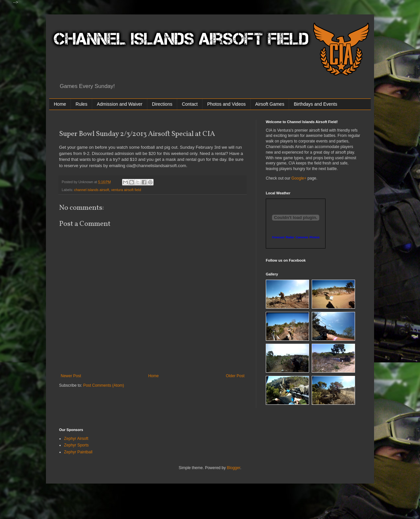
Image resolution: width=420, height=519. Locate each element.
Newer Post (71, 376)
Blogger (233, 468)
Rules (81, 104)
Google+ (299, 178)
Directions (162, 104)
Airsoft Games (270, 104)
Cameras (302, 237)
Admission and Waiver (120, 104)
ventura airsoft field (126, 190)
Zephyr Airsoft (76, 439)
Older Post (235, 376)
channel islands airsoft (92, 190)
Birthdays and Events (315, 104)
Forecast (278, 237)
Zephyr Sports (76, 445)
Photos (315, 237)
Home (60, 104)
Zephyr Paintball (78, 452)
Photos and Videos (226, 104)
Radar (290, 237)
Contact (190, 104)
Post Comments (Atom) (104, 385)
